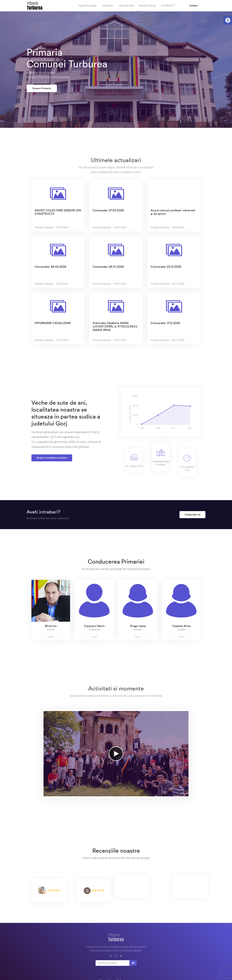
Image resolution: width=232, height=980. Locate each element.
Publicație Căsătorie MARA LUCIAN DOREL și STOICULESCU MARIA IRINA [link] (115, 327)
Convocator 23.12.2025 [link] (166, 267)
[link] (228, 20)
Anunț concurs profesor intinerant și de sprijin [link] (173, 212)
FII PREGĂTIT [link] (168, 6)
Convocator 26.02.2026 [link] (50, 267)
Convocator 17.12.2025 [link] (165, 323)
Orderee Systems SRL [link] (122, 975)
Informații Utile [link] (126, 6)
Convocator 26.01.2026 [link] (108, 267)
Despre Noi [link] (108, 6)
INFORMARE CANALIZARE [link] (53, 323)
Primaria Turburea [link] (44, 227)
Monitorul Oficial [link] (147, 6)
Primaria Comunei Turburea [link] (113, 972)
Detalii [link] (51, 637)
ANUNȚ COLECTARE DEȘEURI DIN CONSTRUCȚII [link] (58, 212)
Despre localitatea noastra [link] (52, 458)
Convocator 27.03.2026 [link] (108, 210)
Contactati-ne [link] (193, 515)
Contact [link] (193, 6)
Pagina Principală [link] (88, 6)
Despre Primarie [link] (42, 88)
